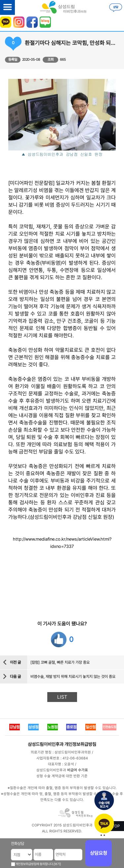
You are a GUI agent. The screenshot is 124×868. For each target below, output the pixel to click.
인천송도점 (109, 727)
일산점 (91, 727)
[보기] (57, 864)
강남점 (15, 727)
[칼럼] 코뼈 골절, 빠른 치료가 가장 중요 (60, 662)
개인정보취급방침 (80, 744)
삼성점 (33, 727)
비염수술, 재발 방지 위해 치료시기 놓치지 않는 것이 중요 (73, 677)
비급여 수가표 (78, 770)
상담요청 (99, 853)
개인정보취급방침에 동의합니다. (34, 864)
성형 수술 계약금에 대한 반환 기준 (62, 776)
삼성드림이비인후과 (46, 744)
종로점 (71, 727)
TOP (116, 826)
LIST (62, 697)
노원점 (53, 727)
